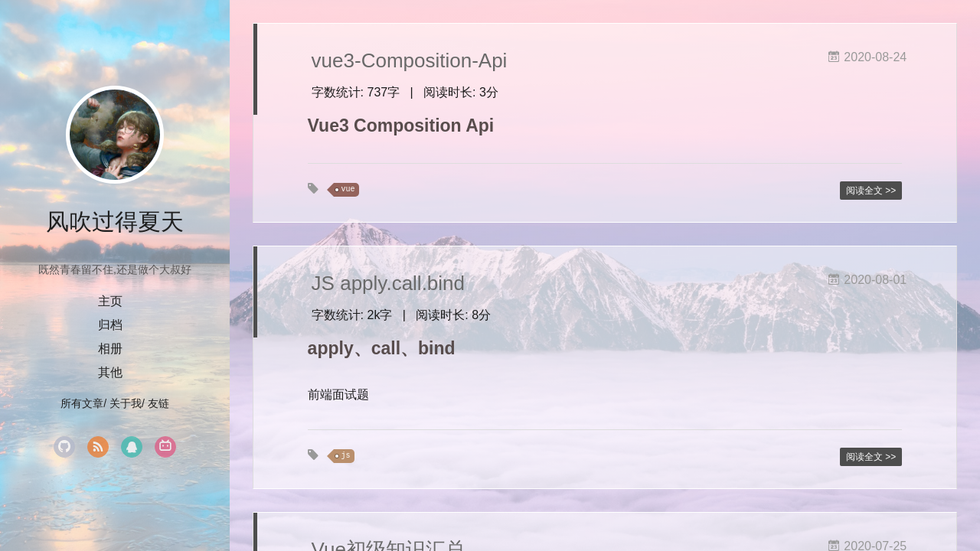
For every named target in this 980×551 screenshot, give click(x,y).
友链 (158, 403)
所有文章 (82, 403)
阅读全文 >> (871, 191)
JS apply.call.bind (388, 283)
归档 (110, 325)
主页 (110, 301)
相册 (110, 349)
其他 (110, 372)
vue (348, 189)
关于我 (126, 403)
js (346, 456)
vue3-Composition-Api (410, 60)
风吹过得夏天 (115, 222)
